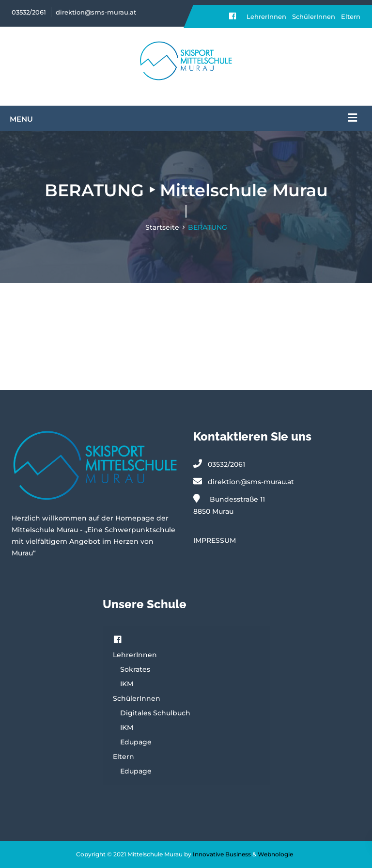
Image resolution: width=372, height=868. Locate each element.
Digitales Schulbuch (155, 713)
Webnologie (275, 854)
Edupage (136, 742)
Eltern (351, 16)
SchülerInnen (314, 16)
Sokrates (135, 669)
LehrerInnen (266, 16)
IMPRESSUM (215, 540)
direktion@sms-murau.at (96, 12)
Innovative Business (222, 854)
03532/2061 (29, 12)
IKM (127, 684)
